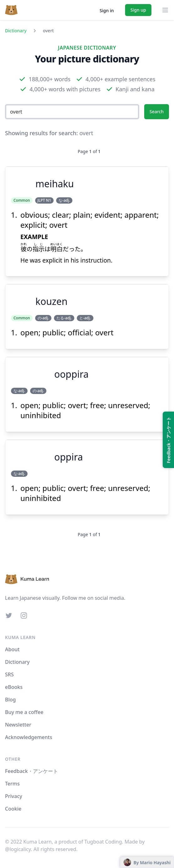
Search (157, 112)
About (12, 649)
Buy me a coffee (24, 712)
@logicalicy (18, 849)
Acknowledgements (29, 737)
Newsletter (18, 725)
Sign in (107, 11)
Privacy (14, 796)
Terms (12, 784)
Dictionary (16, 31)
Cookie (13, 809)
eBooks (14, 687)
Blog (10, 700)
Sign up (138, 10)
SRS (9, 674)
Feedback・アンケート (32, 771)
